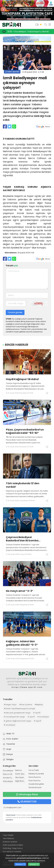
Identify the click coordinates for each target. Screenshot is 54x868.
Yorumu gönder (15, 312)
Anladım (34, 864)
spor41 (37, 713)
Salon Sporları (12, 72)
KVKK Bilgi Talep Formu (13, 848)
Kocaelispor (8, 771)
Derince (18, 770)
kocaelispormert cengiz (14, 717)
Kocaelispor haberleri (12, 852)
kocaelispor (43, 717)
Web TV (9, 734)
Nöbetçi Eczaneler (36, 774)
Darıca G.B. (8, 774)
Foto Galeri (10, 739)
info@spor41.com (14, 807)
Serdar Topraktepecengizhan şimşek (19, 709)
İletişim (8, 759)
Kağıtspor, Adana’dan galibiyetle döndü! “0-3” (22, 643)
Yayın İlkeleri (8, 835)
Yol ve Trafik (34, 770)
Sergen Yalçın (10, 705)
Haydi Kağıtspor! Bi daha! (22, 379)
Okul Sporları (21, 777)
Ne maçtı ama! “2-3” (20, 591)
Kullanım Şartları (10, 842)
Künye (8, 754)
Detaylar (20, 864)
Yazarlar (9, 744)
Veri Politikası (8, 838)
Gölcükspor (8, 781)
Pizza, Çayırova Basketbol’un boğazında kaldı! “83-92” (25, 431)
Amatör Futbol (9, 778)
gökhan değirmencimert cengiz (18, 721)
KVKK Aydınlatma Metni (13, 845)
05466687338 (27, 802)
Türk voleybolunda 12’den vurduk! (23, 485)
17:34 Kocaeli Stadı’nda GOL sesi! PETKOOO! (29, 32)
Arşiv (7, 749)
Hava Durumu (35, 777)
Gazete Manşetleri (36, 784)
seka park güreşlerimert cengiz (17, 713)
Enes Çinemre (26, 705)
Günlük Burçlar (35, 787)
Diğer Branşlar (21, 781)
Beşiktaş (39, 705)
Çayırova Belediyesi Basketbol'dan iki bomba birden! (22, 539)
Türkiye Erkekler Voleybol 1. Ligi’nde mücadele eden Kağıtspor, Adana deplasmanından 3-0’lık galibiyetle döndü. (26, 652)
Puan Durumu (34, 781)
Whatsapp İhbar (27, 794)
